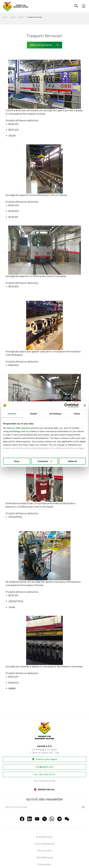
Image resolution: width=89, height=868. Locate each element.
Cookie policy (45, 864)
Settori (22, 17)
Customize (45, 461)
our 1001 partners (21, 428)
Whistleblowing (45, 857)
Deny (17, 461)
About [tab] (77, 413)
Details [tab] (34, 413)
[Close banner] (85, 405)
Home (5, 17)
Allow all (72, 461)
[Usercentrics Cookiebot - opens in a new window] (66, 405)
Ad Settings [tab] (55, 413)
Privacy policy (44, 851)
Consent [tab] (12, 413)
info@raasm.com (45, 767)
